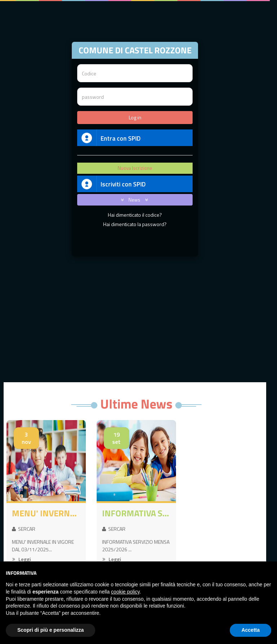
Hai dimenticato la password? (135, 224)
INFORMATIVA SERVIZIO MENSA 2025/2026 (136, 513)
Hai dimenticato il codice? (135, 215)
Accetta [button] (250, 630)
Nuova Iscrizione (135, 168)
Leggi (21, 559)
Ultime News (136, 404)
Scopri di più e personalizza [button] (50, 630)
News (133, 200)
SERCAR (24, 529)
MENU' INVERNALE (46, 513)
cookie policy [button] (125, 592)
